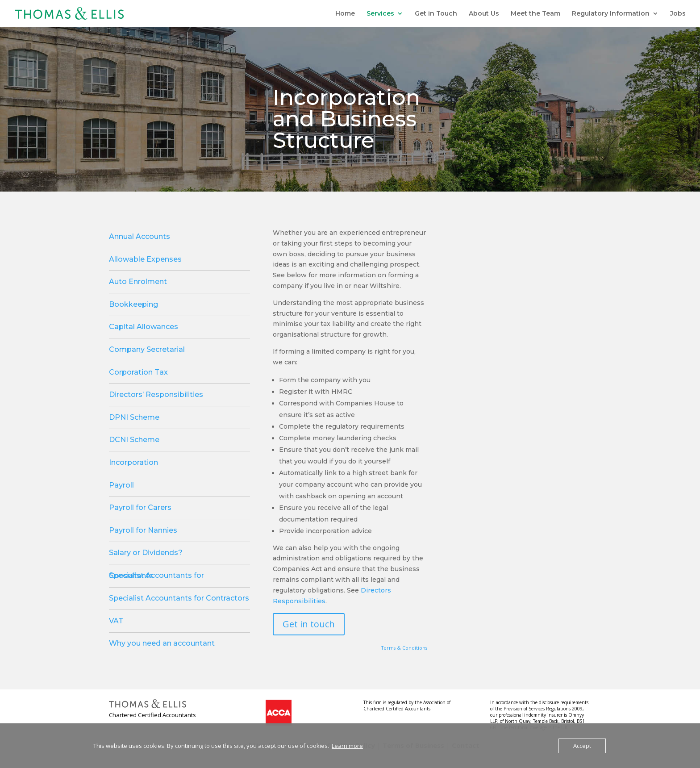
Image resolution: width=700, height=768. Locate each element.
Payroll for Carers (140, 507)
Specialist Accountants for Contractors (179, 598)
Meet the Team (535, 14)
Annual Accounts (140, 236)
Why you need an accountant (162, 643)
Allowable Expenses (145, 259)
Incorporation (133, 462)
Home (345, 14)
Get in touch (309, 624)
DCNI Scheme (134, 440)
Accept (582, 746)
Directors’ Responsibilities (156, 394)
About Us (484, 14)
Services (380, 14)
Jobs (678, 14)
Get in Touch (436, 14)
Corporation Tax (138, 372)
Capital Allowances (144, 327)
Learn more (347, 746)
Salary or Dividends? (146, 553)
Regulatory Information (611, 14)
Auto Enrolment (138, 282)
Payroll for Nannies (143, 530)
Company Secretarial (147, 349)
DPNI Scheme (134, 417)
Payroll (121, 485)
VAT (116, 621)
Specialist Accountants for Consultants (156, 576)
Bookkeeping (133, 304)
